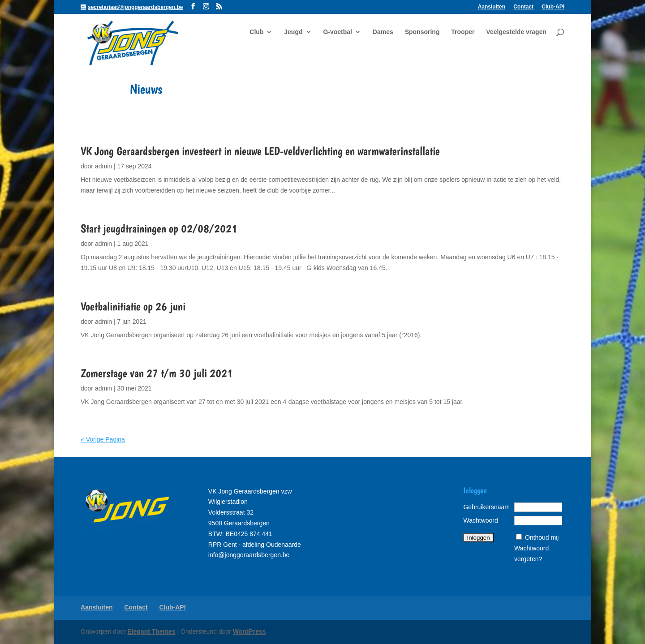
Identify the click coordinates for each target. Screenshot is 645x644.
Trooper (463, 32)
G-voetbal (338, 32)
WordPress (249, 631)
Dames (383, 32)
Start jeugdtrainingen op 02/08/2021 (159, 228)
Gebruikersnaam (486, 507)
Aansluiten (492, 7)
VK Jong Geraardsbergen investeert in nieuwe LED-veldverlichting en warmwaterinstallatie (260, 151)
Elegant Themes (151, 631)
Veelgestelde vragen (516, 32)
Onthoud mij (542, 537)
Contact (523, 7)
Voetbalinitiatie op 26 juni (133, 306)
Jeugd (293, 32)
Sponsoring (422, 32)
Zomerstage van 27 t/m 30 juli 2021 (157, 373)
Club (256, 32)
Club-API (553, 7)
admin (103, 166)
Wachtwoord (480, 520)
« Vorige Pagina (103, 439)
